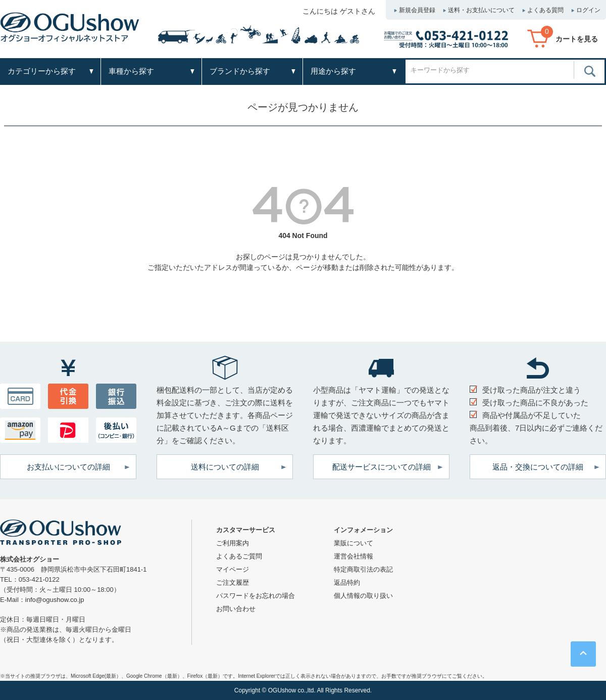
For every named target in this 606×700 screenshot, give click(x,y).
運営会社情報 (353, 556)
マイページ (233, 569)
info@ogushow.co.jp (55, 600)
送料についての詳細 (225, 467)
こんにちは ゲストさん (339, 11)
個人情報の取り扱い (363, 596)
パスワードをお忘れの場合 (256, 596)
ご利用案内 (233, 543)
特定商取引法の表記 (363, 569)
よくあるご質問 (239, 556)
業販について (353, 543)
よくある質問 (545, 10)
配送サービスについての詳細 (382, 467)
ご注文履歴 (233, 582)
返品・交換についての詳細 (538, 467)
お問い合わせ (236, 609)
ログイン (588, 10)
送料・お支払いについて (481, 10)
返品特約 (347, 582)
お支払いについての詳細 (68, 467)
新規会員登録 (417, 10)
